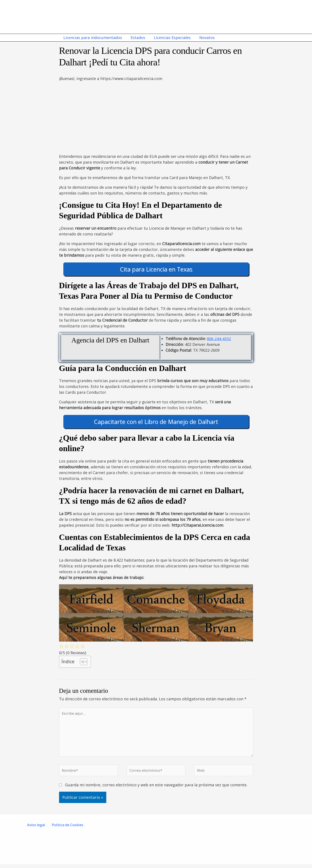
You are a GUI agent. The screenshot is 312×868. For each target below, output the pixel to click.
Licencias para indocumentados (92, 38)
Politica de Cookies (67, 829)
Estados (137, 38)
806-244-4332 (219, 339)
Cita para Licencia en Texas (156, 269)
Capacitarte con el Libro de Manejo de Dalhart (156, 422)
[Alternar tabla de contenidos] (81, 662)
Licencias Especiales (170, 38)
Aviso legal (36, 829)
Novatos (204, 38)
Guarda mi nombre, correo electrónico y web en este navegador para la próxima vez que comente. (156, 789)
